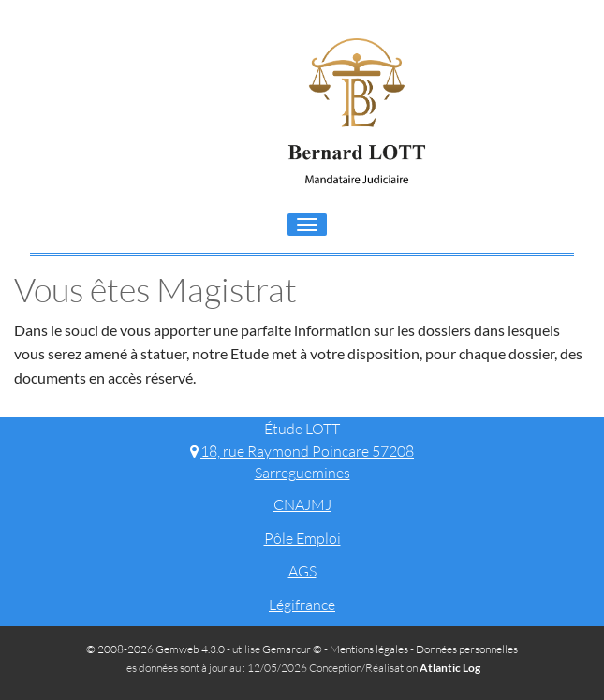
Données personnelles (467, 649)
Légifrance (302, 605)
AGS (302, 571)
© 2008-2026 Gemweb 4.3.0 (155, 649)
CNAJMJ (302, 504)
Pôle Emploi (302, 538)
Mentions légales (369, 649)
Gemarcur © (292, 649)
